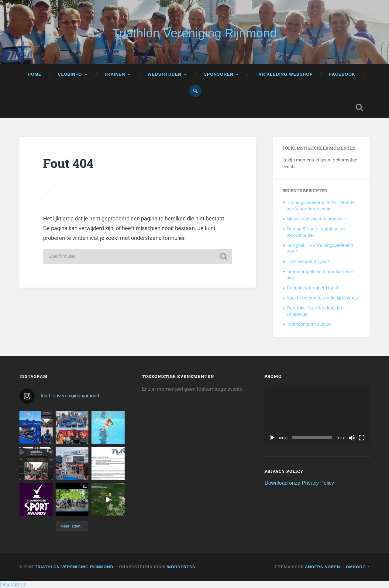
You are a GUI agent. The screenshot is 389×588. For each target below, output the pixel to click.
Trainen (115, 74)
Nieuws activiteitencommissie (317, 219)
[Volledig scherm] (362, 438)
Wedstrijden (165, 74)
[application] (317, 414)
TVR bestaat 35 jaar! (308, 261)
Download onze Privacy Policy (299, 483)
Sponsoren (219, 74)
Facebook (342, 74)
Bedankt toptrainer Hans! (312, 288)
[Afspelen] (272, 438)
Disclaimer (13, 585)
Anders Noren (323, 567)
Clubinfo (70, 74)
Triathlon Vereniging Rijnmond (194, 33)
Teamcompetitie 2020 (309, 324)
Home (34, 74)
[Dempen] (352, 438)
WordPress (181, 567)
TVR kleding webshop (284, 74)
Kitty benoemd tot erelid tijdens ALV (323, 298)
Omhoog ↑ (358, 567)
